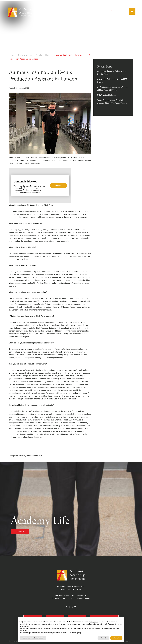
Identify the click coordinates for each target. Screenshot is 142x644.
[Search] (122, 10)
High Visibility (82, 595)
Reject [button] (103, 638)
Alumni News (36, 456)
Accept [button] (116, 638)
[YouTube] (118, 11)
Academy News (25, 456)
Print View (59, 595)
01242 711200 (60, 598)
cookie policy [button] (24, 626)
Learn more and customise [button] (33, 638)
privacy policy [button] (94, 622)
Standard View (70, 595)
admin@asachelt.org (82, 598)
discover (20, 531)
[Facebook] (113, 11)
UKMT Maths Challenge (107, 95)
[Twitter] (110, 11)
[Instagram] (116, 11)
